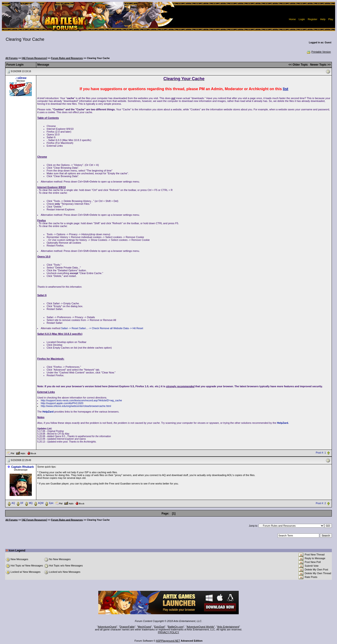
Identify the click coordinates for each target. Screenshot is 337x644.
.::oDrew (21, 78)
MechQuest (144, 627)
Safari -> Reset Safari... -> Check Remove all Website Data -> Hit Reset (102, 328)
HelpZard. (283, 423)
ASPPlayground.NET (168, 641)
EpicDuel (159, 627)
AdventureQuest (107, 627)
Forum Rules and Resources (67, 58)
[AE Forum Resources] (34, 58)
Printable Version (319, 52)
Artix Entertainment (228, 627)
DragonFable (127, 627)
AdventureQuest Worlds (200, 627)
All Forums (11, 58)
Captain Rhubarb (23, 467)
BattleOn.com (176, 627)
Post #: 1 (321, 453)
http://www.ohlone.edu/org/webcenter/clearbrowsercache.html (76, 406)
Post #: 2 (321, 503)
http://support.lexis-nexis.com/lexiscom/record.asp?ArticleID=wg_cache (81, 400)
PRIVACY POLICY (169, 632)
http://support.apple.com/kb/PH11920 (62, 403)
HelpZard (48, 412)
